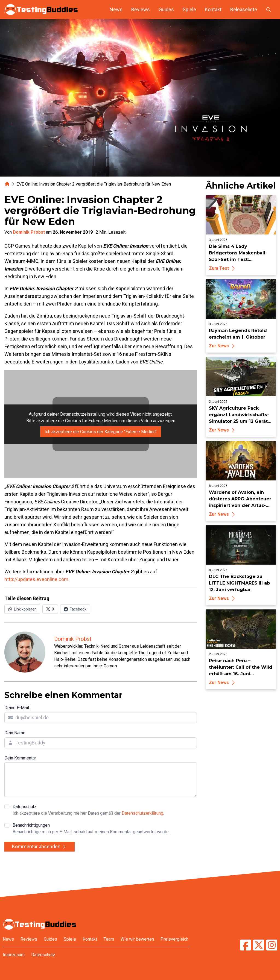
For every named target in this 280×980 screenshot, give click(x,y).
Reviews (141, 9)
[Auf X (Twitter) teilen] (50, 609)
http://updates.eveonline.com (36, 579)
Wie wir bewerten (137, 939)
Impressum (14, 955)
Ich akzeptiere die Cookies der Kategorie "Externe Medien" (101, 432)
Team (109, 939)
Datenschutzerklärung (142, 813)
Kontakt (213, 9)
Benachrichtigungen (91, 829)
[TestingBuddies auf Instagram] (272, 945)
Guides (166, 9)
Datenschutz (88, 810)
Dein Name (15, 733)
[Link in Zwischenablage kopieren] (22, 609)
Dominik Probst (29, 232)
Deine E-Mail (17, 708)
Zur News (223, 346)
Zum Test (223, 268)
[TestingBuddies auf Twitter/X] (259, 945)
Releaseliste (244, 9)
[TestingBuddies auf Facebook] (246, 945)
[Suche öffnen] (269, 10)
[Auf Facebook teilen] (75, 609)
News (116, 9)
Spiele (189, 9)
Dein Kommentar (20, 758)
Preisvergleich (174, 939)
